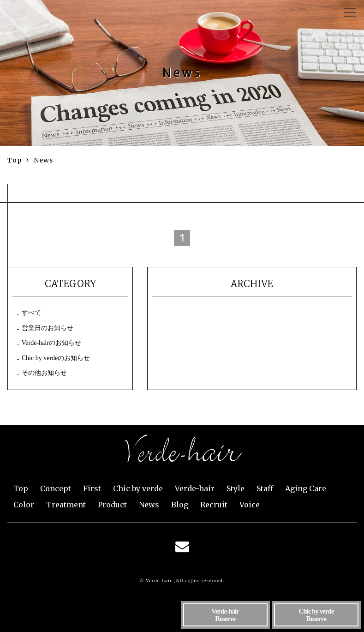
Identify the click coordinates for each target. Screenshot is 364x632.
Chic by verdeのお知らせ (56, 358)
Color (24, 505)
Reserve (225, 615)
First (92, 488)
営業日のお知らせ (48, 328)
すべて (31, 313)
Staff (265, 488)
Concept (56, 488)
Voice (250, 505)
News (149, 505)
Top (21, 488)
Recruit (214, 505)
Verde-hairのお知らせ (51, 343)
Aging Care (306, 488)
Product (112, 505)
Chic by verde (138, 488)
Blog (180, 505)
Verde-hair (195, 488)
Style (236, 488)
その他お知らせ (44, 373)
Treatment (66, 505)
